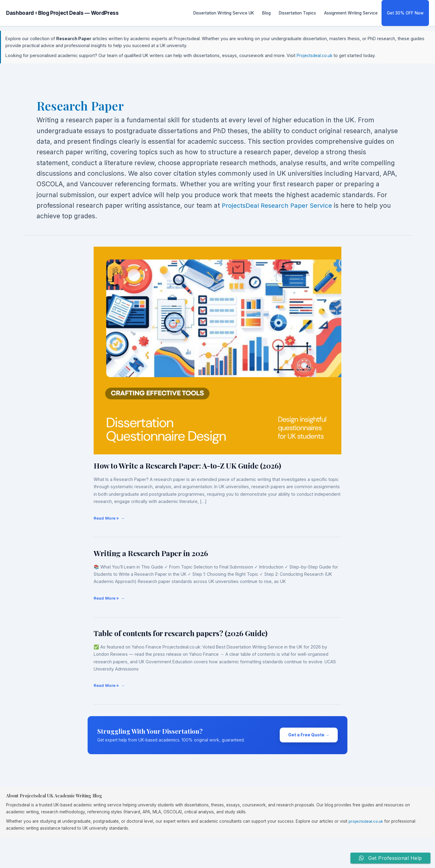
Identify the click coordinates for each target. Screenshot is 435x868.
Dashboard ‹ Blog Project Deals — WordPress (62, 13)
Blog (266, 13)
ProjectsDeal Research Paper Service (279, 205)
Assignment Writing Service (351, 13)
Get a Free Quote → (309, 735)
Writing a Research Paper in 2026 (151, 553)
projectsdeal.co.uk (366, 821)
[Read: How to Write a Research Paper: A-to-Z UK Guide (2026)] (217, 350)
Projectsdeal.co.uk (316, 55)
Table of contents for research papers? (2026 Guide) (181, 633)
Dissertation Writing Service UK (224, 13)
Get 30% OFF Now (405, 13)
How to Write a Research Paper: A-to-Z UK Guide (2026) (187, 465)
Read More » (106, 516)
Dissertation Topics (297, 13)
